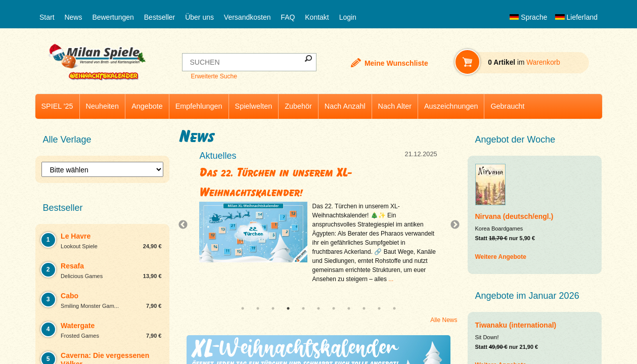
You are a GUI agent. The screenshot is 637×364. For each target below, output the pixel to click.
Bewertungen (113, 17)
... (391, 279)
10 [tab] (379, 308)
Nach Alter (395, 106)
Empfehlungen (199, 106)
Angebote (147, 106)
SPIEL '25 (57, 106)
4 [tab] (288, 308)
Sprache (528, 17)
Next (451, 225)
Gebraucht (507, 106)
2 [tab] (258, 308)
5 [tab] (303, 308)
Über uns (199, 17)
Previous (186, 225)
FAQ (288, 17)
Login (348, 17)
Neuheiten (103, 106)
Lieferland (576, 17)
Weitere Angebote (501, 257)
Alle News (444, 320)
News (73, 17)
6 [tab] (318, 308)
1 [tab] (243, 308)
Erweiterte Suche (214, 76)
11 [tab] (394, 308)
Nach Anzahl (345, 106)
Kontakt (317, 17)
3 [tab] (273, 308)
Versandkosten (247, 17)
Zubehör (298, 106)
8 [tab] (349, 308)
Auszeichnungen (451, 106)
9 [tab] (364, 308)
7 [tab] (334, 308)
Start (47, 17)
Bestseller (160, 17)
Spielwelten (254, 106)
